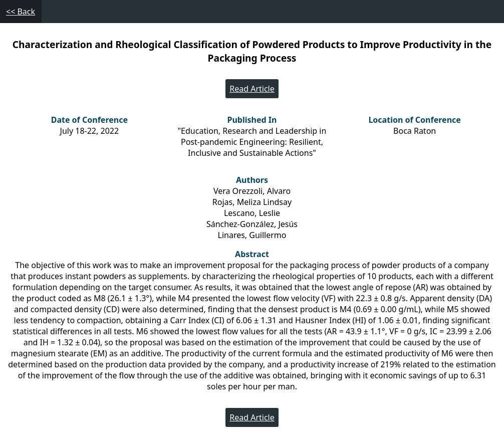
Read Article (252, 89)
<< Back (21, 12)
